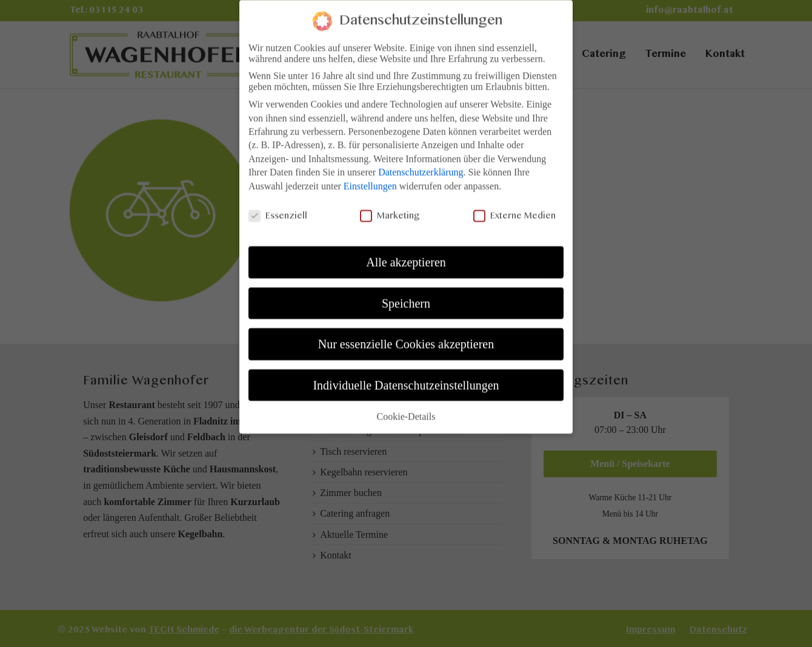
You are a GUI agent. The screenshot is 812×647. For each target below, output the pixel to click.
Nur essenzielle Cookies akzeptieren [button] (406, 338)
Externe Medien (514, 210)
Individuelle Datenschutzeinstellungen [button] (406, 379)
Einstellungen (370, 180)
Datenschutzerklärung (421, 166)
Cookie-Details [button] (406, 411)
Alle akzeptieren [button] (406, 256)
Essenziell (278, 210)
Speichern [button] (406, 297)
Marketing (390, 210)
